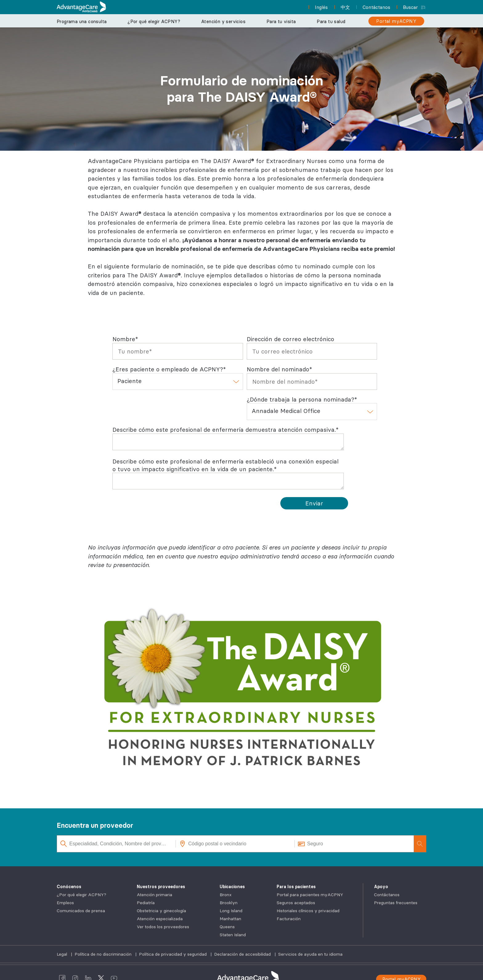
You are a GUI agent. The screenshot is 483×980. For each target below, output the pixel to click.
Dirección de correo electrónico (290, 339)
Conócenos (69, 887)
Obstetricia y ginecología (161, 911)
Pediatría (146, 903)
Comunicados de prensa (81, 911)
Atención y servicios (223, 22)
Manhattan (230, 919)
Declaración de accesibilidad (243, 954)
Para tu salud (331, 22)
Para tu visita (281, 22)
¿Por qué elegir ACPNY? (154, 22)
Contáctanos (387, 895)
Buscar (410, 7)
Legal (63, 954)
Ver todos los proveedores (163, 927)
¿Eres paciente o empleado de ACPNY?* (169, 369)
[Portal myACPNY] (396, 21)
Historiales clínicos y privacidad (308, 911)
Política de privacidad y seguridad (173, 954)
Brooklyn (229, 903)
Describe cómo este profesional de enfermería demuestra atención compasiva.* (225, 430)
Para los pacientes (296, 887)
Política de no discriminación (104, 954)
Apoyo (381, 887)
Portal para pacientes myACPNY (310, 895)
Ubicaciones (232, 887)
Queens (227, 927)
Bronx (226, 895)
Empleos (65, 903)
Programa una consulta (82, 22)
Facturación (289, 919)
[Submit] (314, 503)
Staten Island (233, 935)
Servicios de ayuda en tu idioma (310, 954)
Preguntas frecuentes (396, 903)
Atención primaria (154, 895)
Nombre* (125, 339)
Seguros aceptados (296, 903)
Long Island (231, 911)
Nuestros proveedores (161, 887)
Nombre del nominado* (279, 369)
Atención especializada (160, 919)
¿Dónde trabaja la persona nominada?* (302, 399)
